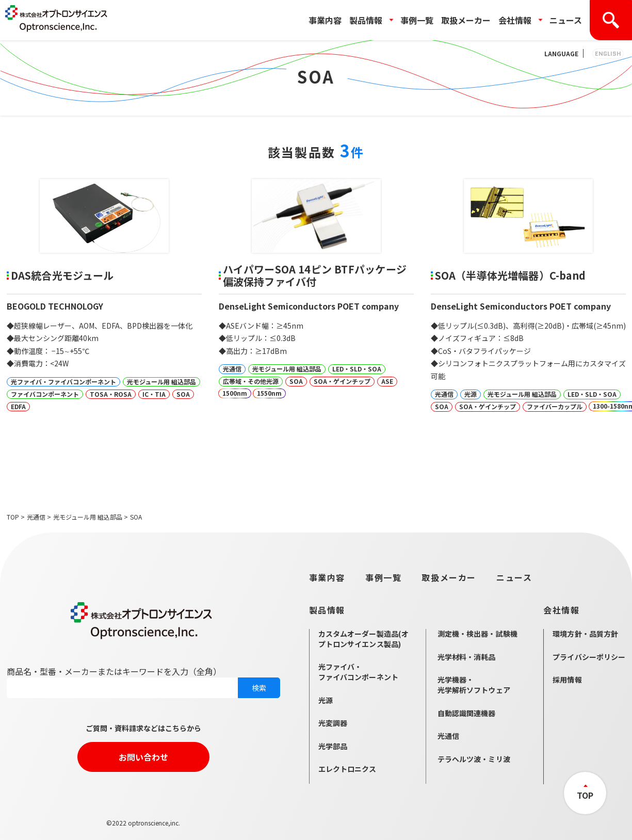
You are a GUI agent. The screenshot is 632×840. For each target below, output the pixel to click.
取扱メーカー (466, 20)
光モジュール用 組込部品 (88, 517)
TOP (13, 517)
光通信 (36, 517)
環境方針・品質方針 (585, 634)
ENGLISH (608, 53)
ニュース (566, 20)
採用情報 (567, 680)
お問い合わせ (143, 757)
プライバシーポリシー (589, 657)
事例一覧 (417, 20)
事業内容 (325, 20)
